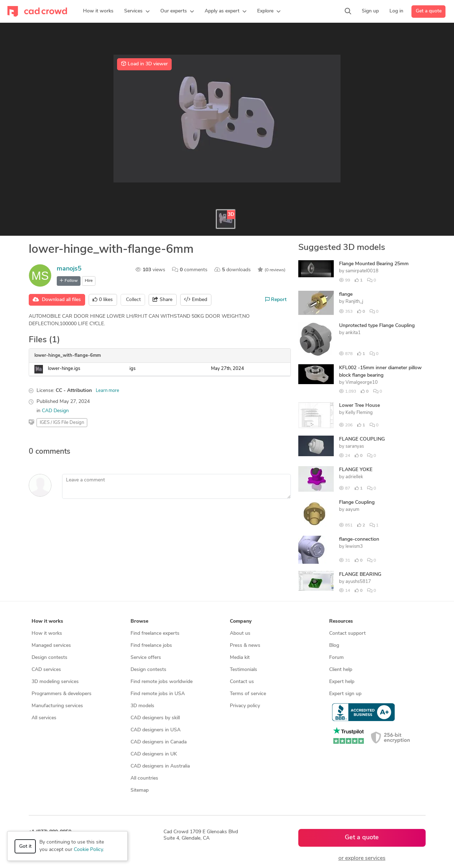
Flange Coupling (357, 503)
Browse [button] (139, 621)
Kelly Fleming (359, 413)
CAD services (46, 670)
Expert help (342, 682)
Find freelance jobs (151, 646)
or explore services (362, 858)
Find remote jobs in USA (158, 694)
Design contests (49, 658)
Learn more (107, 391)
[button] (137, 11)
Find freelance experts (155, 634)
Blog (334, 646)
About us (240, 634)
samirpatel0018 (362, 271)
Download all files (57, 300)
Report (276, 300)
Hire (89, 281)
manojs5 (69, 269)
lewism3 (354, 547)
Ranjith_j (354, 302)
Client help (341, 670)
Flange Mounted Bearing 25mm (374, 264)
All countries (144, 778)
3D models (142, 706)
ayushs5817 (358, 582)
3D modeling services (55, 682)
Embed (196, 300)
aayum (352, 510)
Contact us (242, 682)
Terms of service (248, 694)
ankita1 (353, 333)
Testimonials (243, 670)
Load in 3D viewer (145, 64)
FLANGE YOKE (356, 470)
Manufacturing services (57, 706)
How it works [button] (47, 621)
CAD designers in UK (154, 754)
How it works (47, 634)
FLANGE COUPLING (362, 439)
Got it (25, 847)
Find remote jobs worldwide (162, 682)
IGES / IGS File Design (62, 423)
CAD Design (55, 411)
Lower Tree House (359, 406)
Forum (336, 658)
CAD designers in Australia (160, 766)
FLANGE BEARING (360, 575)
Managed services (51, 646)
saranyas (355, 446)
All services (44, 718)
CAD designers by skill (155, 718)
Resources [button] (341, 621)
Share (162, 300)
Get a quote (429, 11)
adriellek (354, 477)
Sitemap (140, 790)
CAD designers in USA (156, 730)
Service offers (146, 658)
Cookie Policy (88, 850)
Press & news (245, 646)
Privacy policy (245, 706)
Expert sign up (345, 694)
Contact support (347, 634)
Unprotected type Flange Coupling (377, 326)
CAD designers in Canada (159, 742)
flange (346, 294)
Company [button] (241, 621)
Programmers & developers (62, 694)
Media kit (240, 658)
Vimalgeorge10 (362, 383)
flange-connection (359, 539)
